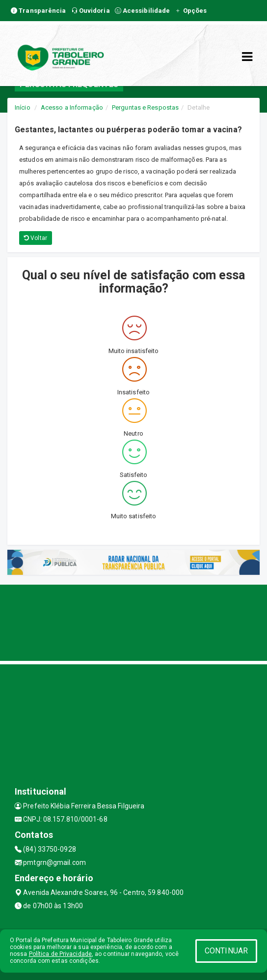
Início (23, 107)
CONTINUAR (226, 951)
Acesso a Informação (72, 107)
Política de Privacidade (60, 954)
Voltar (36, 238)
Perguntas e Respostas (145, 107)
